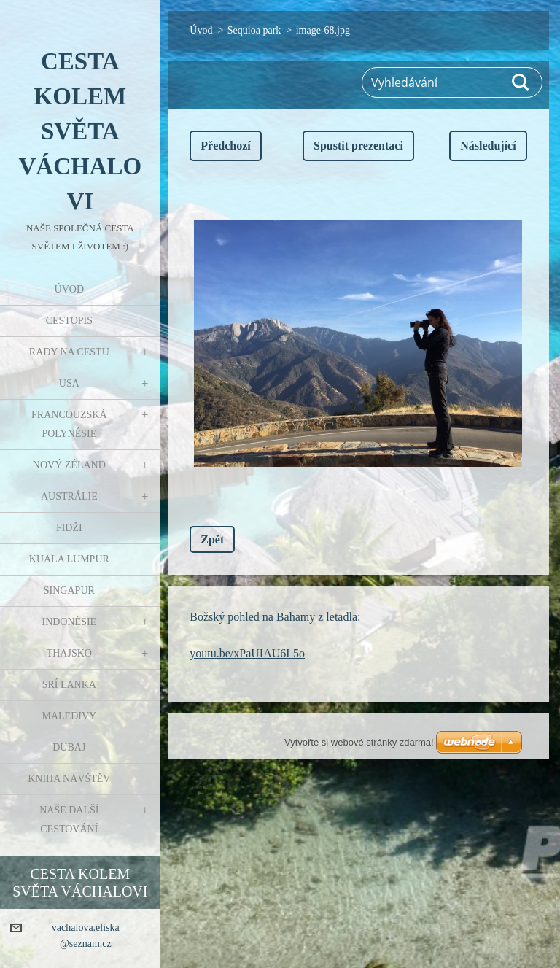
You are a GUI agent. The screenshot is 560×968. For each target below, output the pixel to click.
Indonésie (69, 622)
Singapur (69, 591)
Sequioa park (254, 30)
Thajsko (69, 653)
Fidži (69, 528)
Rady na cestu (69, 352)
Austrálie (69, 496)
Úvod (69, 289)
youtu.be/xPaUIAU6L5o (247, 653)
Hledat (521, 82)
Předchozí (225, 146)
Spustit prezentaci (358, 146)
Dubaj (69, 747)
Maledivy (69, 716)
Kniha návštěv (69, 779)
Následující (488, 146)
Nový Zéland (69, 465)
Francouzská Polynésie (69, 424)
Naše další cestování (69, 820)
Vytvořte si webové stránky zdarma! (359, 742)
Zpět (212, 539)
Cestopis (69, 321)
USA (69, 383)
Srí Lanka (69, 685)
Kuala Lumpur (69, 559)
